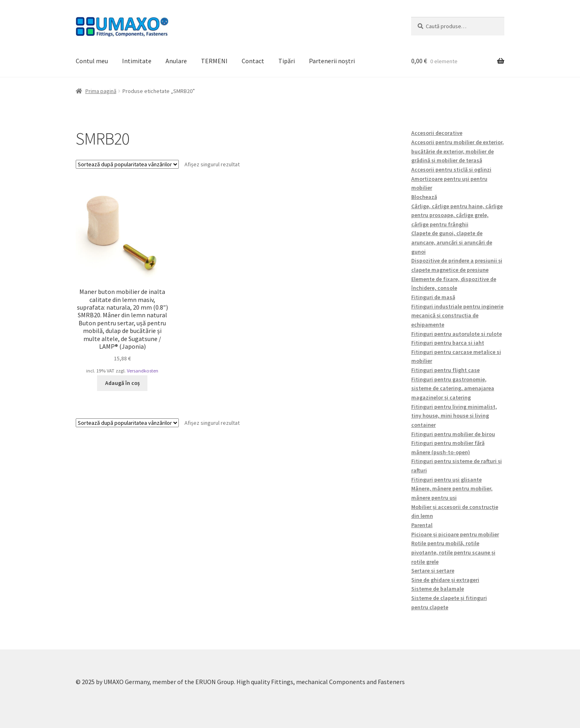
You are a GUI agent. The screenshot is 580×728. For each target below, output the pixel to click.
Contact (253, 61)
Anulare (176, 61)
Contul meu (92, 61)
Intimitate (137, 61)
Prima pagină (101, 91)
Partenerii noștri (332, 61)
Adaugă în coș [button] (122, 383)
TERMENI (214, 61)
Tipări (287, 61)
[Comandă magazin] (127, 164)
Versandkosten (143, 371)
